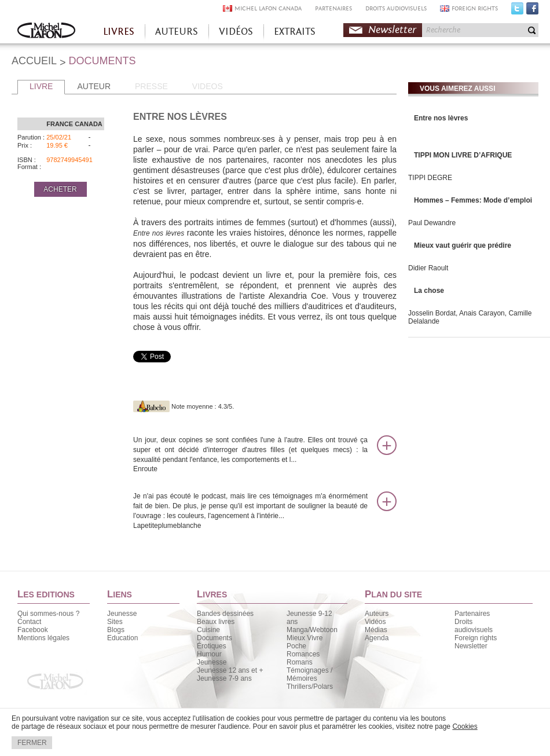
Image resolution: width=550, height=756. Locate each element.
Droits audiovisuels (474, 626)
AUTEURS (177, 32)
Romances (303, 654)
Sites (115, 622)
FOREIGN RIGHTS (475, 8)
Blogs (116, 630)
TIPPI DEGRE (430, 178)
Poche (296, 646)
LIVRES (119, 32)
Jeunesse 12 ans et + (230, 670)
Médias (376, 630)
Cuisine (208, 630)
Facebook (532, 11)
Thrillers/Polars (310, 687)
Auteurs (377, 614)
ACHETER (60, 189)
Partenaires (472, 614)
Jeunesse (122, 614)
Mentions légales (43, 638)
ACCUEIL (34, 61)
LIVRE (41, 86)
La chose (429, 291)
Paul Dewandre (432, 223)
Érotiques (212, 646)
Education (122, 638)
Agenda (377, 638)
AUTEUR (94, 86)
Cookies (465, 726)
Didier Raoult (428, 268)
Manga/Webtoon (312, 630)
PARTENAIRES (333, 8)
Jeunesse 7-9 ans (224, 678)
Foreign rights (476, 638)
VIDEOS (208, 86)
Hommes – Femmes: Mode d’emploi (473, 200)
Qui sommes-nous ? (48, 614)
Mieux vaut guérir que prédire (463, 245)
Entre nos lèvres (441, 118)
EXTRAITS (295, 32)
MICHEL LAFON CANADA (268, 8)
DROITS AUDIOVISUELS (396, 8)
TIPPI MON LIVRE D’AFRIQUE (463, 155)
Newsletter (392, 30)
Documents (214, 638)
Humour (209, 654)
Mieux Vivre (305, 638)
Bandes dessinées (225, 614)
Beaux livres (216, 622)
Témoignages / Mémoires (309, 674)
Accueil (46, 32)
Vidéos (375, 622)
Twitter (517, 11)
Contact (29, 622)
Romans (300, 662)
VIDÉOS (236, 32)
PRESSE (151, 86)
